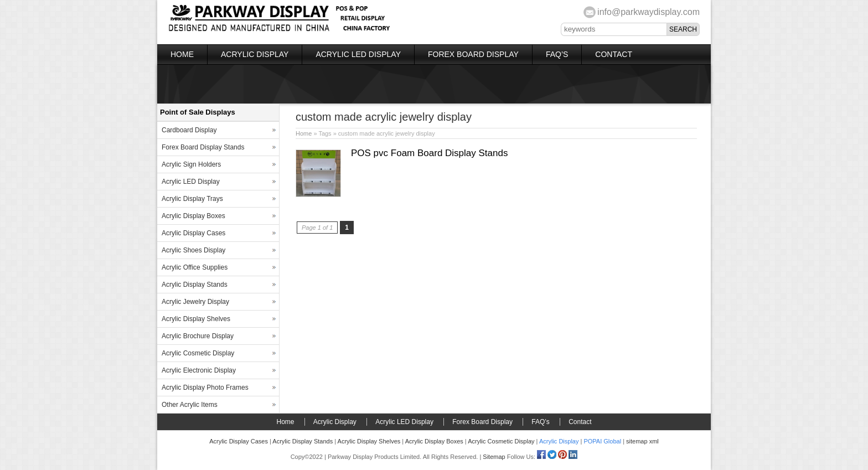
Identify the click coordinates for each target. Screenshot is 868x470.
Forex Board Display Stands (203, 147)
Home (182, 54)
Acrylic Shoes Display (193, 250)
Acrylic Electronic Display (199, 370)
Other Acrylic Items (190, 405)
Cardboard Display (189, 130)
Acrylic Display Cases (193, 233)
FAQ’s (557, 54)
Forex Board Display (473, 54)
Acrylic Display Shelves (196, 319)
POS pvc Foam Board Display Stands (429, 153)
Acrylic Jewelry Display (195, 302)
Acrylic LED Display (358, 54)
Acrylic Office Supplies (195, 267)
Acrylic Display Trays (192, 199)
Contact (614, 54)
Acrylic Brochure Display (198, 336)
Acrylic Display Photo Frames (205, 388)
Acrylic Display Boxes (193, 216)
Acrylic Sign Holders (191, 164)
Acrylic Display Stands (195, 285)
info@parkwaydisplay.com (649, 12)
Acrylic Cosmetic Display (198, 353)
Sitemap (494, 457)
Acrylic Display (255, 54)
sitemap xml (642, 441)
